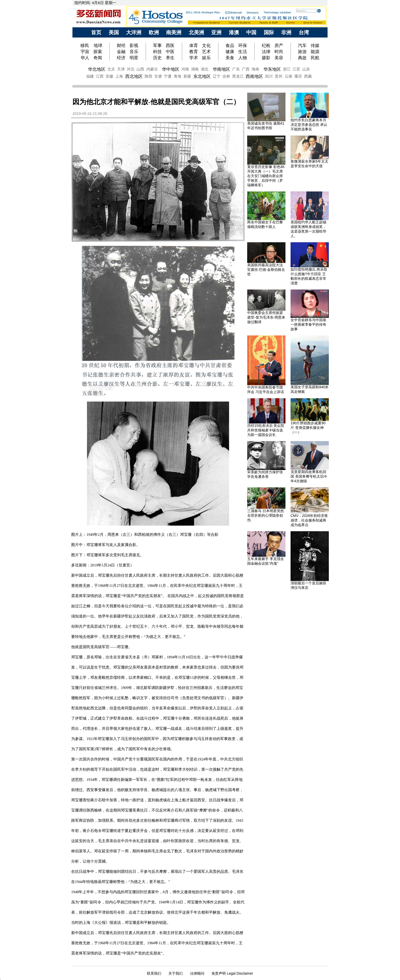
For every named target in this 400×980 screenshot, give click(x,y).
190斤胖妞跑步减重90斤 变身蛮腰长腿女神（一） (308, 428)
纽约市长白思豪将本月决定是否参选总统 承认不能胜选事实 (309, 125)
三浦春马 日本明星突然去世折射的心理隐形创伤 (266, 515)
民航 (315, 58)
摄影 (266, 58)
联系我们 (154, 973)
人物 (243, 58)
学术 (194, 58)
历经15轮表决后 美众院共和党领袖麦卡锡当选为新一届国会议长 (266, 430)
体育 (194, 45)
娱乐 (206, 58)
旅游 (302, 52)
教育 (194, 52)
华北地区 (97, 69)
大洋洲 (134, 32)
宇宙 (85, 52)
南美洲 (174, 32)
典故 (302, 58)
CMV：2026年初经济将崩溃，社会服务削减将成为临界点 (309, 520)
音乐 (134, 52)
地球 (98, 45)
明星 (134, 58)
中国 (251, 32)
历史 (157, 58)
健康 (230, 52)
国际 (269, 32)
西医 (170, 45)
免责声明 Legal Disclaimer (232, 973)
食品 (230, 45)
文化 (206, 45)
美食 (230, 58)
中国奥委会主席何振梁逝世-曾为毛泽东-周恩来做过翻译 (266, 317)
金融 (121, 52)
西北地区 (134, 76)
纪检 (266, 45)
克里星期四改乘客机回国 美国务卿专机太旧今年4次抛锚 (309, 476)
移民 (85, 45)
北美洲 (196, 32)
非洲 (286, 32)
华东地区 (272, 69)
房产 (279, 45)
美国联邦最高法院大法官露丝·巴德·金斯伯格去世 (266, 270)
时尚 (279, 52)
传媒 (315, 45)
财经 (121, 45)
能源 (315, 52)
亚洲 (216, 32)
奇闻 (98, 58)
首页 (96, 32)
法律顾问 (197, 973)
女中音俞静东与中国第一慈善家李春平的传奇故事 (308, 324)
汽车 (302, 45)
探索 (98, 52)
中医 (170, 52)
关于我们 (176, 973)
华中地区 (171, 69)
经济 (121, 58)
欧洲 (154, 32)
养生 (170, 58)
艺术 (206, 52)
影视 (134, 45)
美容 (279, 58)
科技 (157, 52)
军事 (157, 45)
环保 (243, 45)
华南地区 (221, 69)
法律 (266, 52)
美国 (114, 32)
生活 (243, 52)
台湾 (304, 32)
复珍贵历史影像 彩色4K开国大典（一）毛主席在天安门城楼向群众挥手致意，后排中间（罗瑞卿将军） (266, 176)
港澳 (234, 32)
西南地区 (254, 76)
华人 (85, 58)
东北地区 (202, 76)
